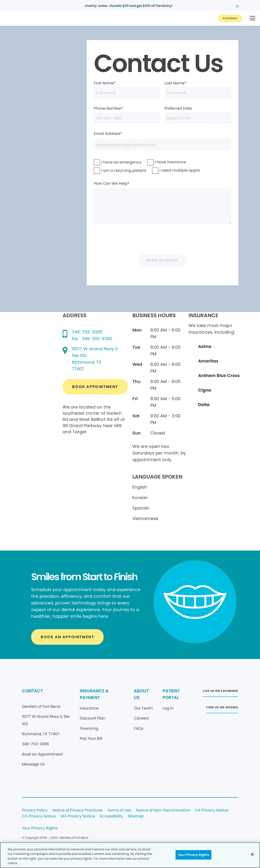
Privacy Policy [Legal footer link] (35, 810)
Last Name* (198, 90)
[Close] (252, 854)
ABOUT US (141, 694)
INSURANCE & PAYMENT (94, 694)
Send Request (162, 260)
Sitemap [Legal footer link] (136, 816)
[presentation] (163, 240)
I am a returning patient (110, 171)
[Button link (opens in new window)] (95, 387)
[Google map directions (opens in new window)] (95, 359)
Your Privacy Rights (40, 828)
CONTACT (32, 691)
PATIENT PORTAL (171, 694)
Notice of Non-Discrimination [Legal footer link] (163, 810)
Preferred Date (198, 115)
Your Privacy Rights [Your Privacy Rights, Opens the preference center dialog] (193, 855)
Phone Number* (127, 115)
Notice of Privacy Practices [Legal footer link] (77, 810)
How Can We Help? (162, 202)
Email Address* (162, 141)
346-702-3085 (87, 332)
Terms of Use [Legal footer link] (119, 810)
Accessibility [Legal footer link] (111, 816)
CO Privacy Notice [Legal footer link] (39, 816)
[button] (252, 18)
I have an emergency (109, 162)
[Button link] (230, 18)
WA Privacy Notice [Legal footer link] (78, 816)
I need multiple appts (167, 170)
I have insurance (160, 162)
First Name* (127, 90)
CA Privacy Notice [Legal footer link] (212, 810)
